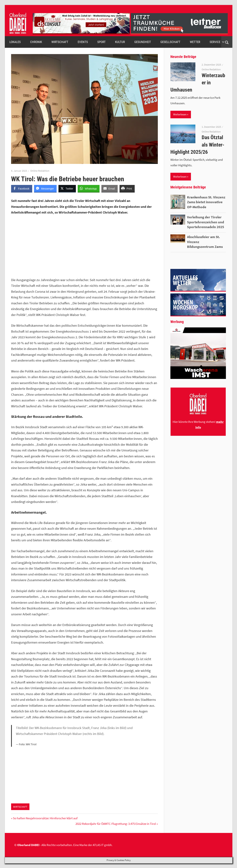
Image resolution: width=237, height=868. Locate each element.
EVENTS (83, 42)
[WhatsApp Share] (89, 188)
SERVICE (217, 42)
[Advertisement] (84, 246)
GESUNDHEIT (143, 42)
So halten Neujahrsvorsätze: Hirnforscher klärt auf (45, 818)
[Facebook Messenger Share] (45, 188)
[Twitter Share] (67, 188)
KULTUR (120, 42)
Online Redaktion (40, 171)
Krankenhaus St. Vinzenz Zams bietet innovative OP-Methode (206, 202)
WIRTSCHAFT (60, 42)
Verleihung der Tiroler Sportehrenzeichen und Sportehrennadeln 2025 (206, 222)
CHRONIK (36, 42)
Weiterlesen (180, 114)
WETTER (195, 42)
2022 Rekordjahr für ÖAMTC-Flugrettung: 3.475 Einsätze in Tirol (116, 824)
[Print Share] (127, 188)
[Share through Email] (110, 188)
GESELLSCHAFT (170, 42)
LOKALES (15, 42)
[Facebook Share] (22, 188)
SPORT (101, 42)
